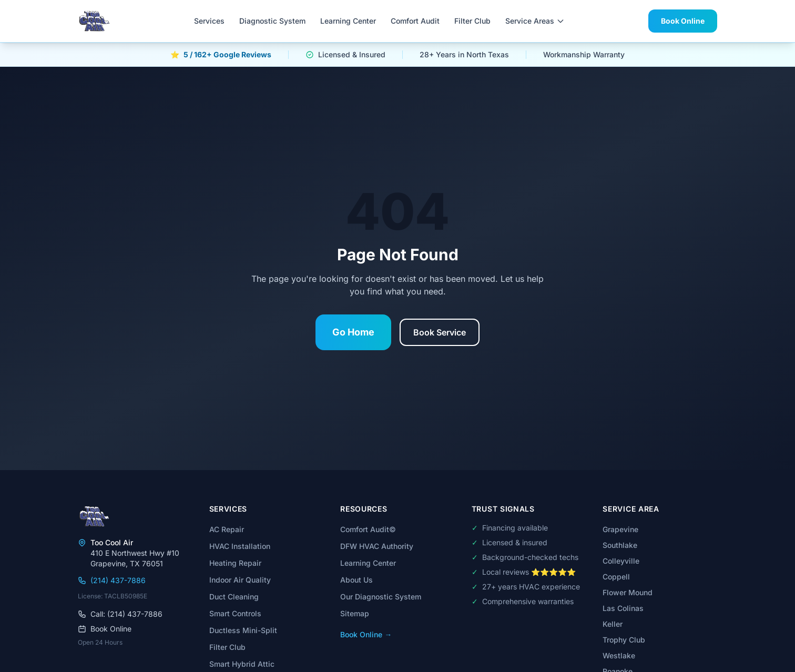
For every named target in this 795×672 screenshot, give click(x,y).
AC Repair (227, 529)
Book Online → (366, 634)
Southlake (620, 545)
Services (209, 21)
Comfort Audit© (368, 529)
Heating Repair (235, 563)
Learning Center (348, 21)
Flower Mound (628, 592)
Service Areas (535, 21)
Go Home (353, 332)
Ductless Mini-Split (243, 630)
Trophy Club (624, 640)
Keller (613, 624)
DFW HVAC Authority (377, 546)
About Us (356, 580)
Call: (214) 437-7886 (120, 614)
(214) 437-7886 (112, 580)
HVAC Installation (240, 546)
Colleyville (621, 561)
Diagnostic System (272, 21)
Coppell (616, 577)
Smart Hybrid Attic (242, 664)
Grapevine (620, 529)
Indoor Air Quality (240, 580)
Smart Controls (235, 613)
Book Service (440, 332)
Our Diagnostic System (381, 597)
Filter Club (472, 21)
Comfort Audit (415, 21)
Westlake (619, 655)
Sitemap (355, 613)
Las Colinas (623, 608)
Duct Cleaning (234, 597)
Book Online (683, 21)
